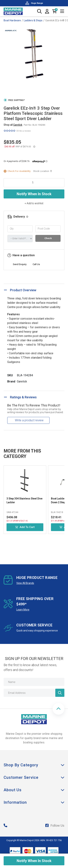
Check (48, 238)
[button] (58, 709)
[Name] (34, 682)
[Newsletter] (60, 693)
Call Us (36, 264)
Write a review (24, 131)
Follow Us (55, 825)
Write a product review (29, 420)
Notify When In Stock (34, 194)
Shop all (13, 125)
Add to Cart (25, 527)
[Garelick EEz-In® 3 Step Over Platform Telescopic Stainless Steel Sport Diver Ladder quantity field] (34, 183)
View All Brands (25, 583)
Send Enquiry (20, 264)
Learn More (23, 610)
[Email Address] (34, 693)
